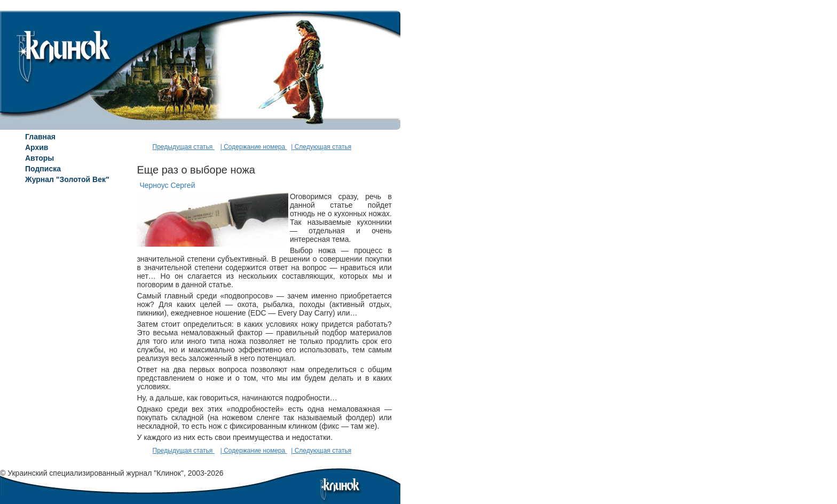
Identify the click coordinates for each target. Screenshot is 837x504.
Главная (40, 137)
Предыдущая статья (184, 147)
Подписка (43, 169)
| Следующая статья (321, 147)
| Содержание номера (254, 147)
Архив (37, 147)
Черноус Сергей (167, 185)
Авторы (40, 158)
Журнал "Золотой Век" (67, 179)
